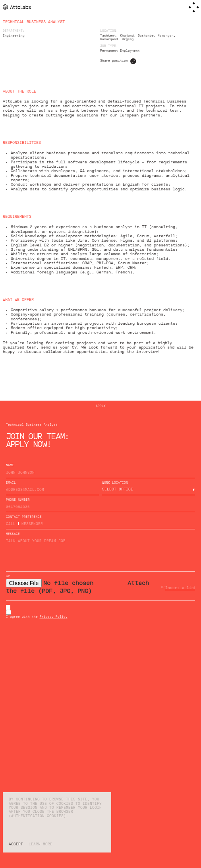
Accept (16, 844)
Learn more (41, 844)
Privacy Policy (54, 617)
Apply (101, 406)
